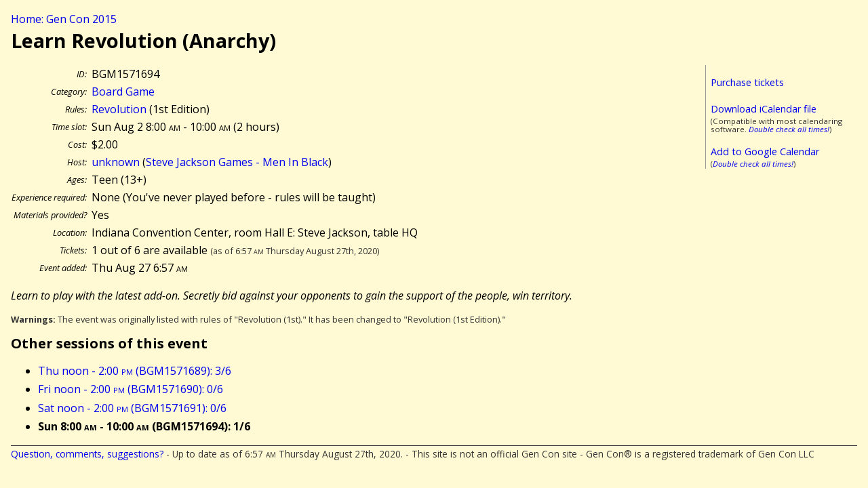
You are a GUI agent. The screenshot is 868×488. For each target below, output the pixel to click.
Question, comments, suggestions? (87, 454)
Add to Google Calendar (765, 151)
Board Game (123, 91)
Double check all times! (789, 129)
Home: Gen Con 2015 (64, 19)
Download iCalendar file (764, 109)
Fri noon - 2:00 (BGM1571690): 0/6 (131, 389)
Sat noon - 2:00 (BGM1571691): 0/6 (132, 408)
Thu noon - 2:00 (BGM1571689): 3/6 (135, 371)
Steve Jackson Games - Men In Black (237, 162)
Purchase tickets (747, 82)
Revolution (119, 109)
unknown (116, 162)
